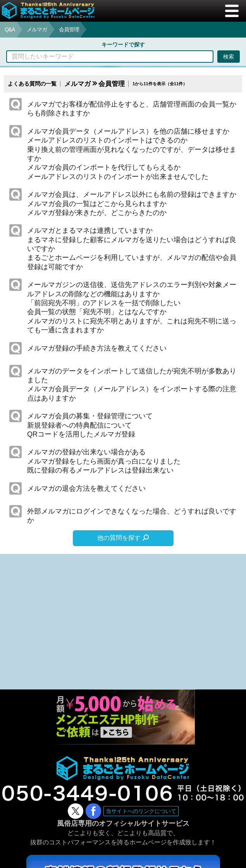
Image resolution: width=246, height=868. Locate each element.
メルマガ (37, 29)
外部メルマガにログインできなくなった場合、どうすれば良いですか (132, 516)
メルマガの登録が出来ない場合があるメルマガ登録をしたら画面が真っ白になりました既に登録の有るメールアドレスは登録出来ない (104, 461)
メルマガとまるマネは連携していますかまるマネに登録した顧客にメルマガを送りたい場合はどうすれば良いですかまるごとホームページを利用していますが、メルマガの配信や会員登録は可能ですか (132, 249)
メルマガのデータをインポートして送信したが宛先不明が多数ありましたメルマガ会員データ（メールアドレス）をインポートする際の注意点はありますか (132, 385)
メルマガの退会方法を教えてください (86, 488)
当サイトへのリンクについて (141, 811)
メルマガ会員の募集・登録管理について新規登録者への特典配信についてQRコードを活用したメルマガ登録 (90, 425)
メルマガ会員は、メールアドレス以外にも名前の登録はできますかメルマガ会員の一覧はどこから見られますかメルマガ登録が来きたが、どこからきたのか (132, 204)
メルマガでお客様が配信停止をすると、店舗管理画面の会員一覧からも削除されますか (132, 109)
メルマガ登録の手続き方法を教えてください (97, 348)
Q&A (10, 29)
